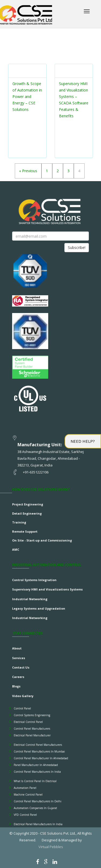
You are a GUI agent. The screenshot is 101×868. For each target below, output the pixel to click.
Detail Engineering (27, 513)
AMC (16, 549)
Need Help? (83, 441)
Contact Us (21, 667)
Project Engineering (28, 504)
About (17, 648)
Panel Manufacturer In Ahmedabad (36, 765)
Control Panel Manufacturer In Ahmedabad (41, 758)
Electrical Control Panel (28, 722)
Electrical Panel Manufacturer (32, 735)
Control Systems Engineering (32, 715)
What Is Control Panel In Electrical (35, 781)
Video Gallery (23, 696)
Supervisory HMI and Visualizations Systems (47, 589)
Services (19, 658)
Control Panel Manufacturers (32, 729)
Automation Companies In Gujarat (35, 808)
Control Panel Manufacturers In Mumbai (39, 751)
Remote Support (25, 531)
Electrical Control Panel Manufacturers (38, 745)
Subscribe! (77, 247)
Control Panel (22, 708)
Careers (18, 677)
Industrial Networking (30, 599)
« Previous (28, 171)
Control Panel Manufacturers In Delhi (38, 801)
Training (19, 522)
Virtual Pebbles (51, 847)
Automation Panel (25, 788)
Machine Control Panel (28, 795)
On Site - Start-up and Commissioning (42, 540)
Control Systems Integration (34, 580)
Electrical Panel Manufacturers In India (38, 824)
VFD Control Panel (25, 815)
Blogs (16, 686)
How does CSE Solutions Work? (41, 489)
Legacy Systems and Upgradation (39, 608)
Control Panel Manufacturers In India (37, 772)
